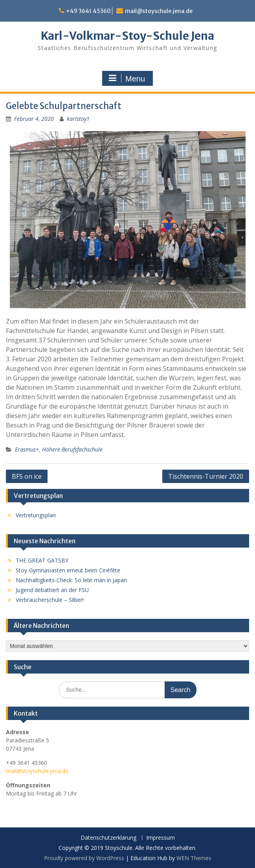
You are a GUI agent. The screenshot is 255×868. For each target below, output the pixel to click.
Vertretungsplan (36, 515)
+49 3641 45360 (88, 11)
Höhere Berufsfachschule (72, 449)
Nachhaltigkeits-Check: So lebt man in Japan (71, 580)
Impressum (161, 838)
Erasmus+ (27, 449)
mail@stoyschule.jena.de (159, 11)
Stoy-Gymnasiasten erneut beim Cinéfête (68, 570)
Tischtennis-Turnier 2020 (206, 476)
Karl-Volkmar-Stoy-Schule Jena (127, 36)
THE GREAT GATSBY (42, 560)
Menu (127, 78)
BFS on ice (27, 476)
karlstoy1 (78, 119)
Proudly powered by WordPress (84, 858)
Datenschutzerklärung (108, 838)
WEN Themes (194, 858)
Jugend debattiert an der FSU (52, 590)
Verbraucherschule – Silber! (50, 600)
